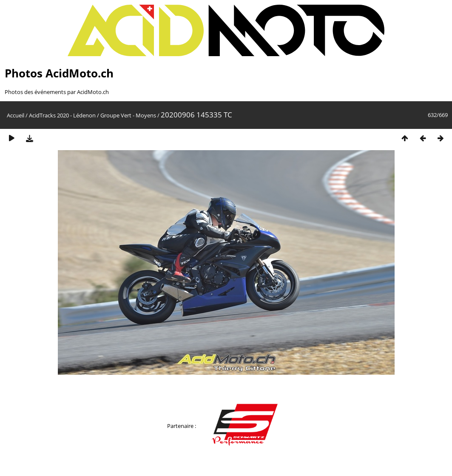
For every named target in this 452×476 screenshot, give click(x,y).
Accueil (16, 115)
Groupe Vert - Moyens (128, 115)
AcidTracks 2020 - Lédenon (62, 115)
